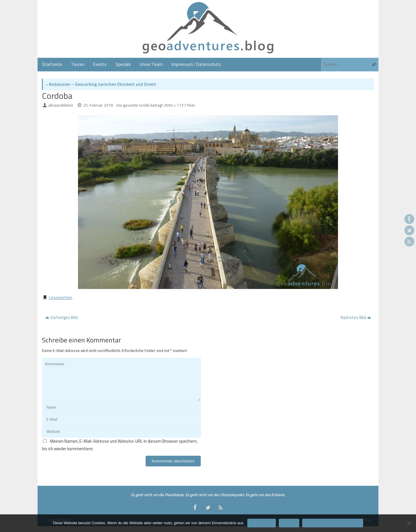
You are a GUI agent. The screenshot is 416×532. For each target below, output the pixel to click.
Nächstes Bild (356, 317)
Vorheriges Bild (62, 317)
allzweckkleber (61, 105)
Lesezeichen (60, 297)
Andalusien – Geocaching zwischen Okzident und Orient (101, 84)
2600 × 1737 (175, 105)
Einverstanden (262, 523)
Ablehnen (289, 523)
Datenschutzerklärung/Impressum (333, 523)
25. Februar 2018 (98, 105)
